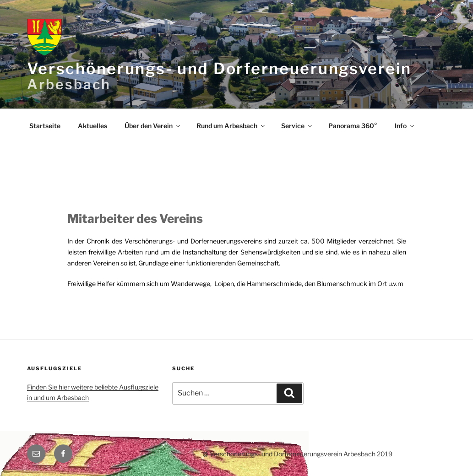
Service (297, 126)
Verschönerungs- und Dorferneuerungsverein (220, 68)
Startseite (45, 126)
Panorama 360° (353, 126)
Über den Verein (153, 126)
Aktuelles (92, 126)
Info (405, 126)
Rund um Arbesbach (231, 126)
